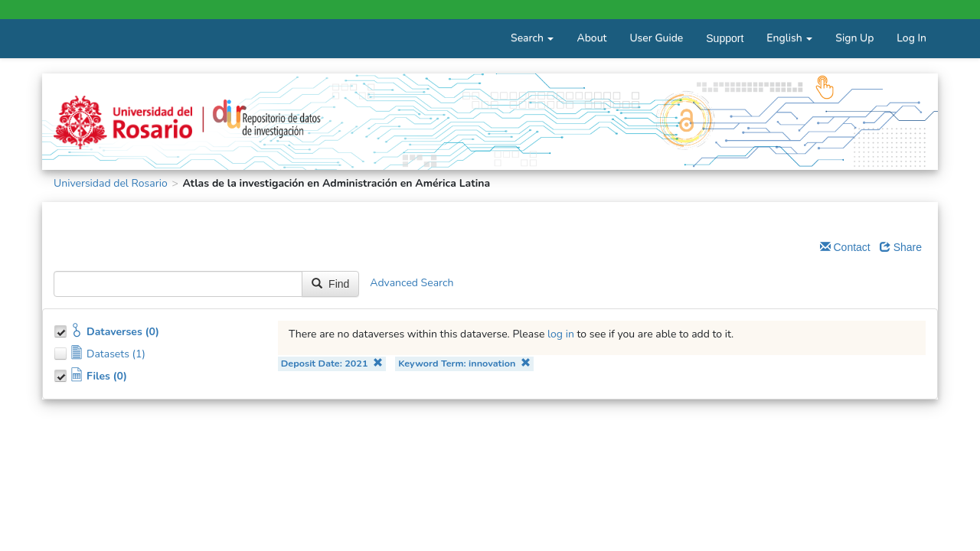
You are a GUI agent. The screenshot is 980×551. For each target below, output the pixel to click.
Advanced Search (412, 284)
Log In (911, 38)
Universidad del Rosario (111, 183)
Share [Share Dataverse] (901, 247)
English (789, 38)
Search (532, 38)
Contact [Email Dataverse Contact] (845, 247)
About (591, 38)
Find (330, 284)
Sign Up (854, 38)
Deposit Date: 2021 (332, 363)
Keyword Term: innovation (464, 363)
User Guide (656, 38)
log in (561, 334)
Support (725, 38)
